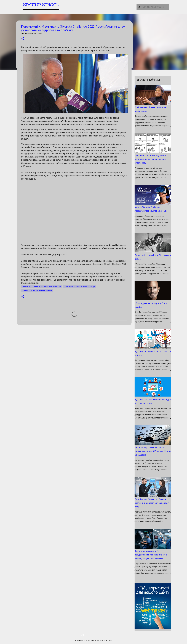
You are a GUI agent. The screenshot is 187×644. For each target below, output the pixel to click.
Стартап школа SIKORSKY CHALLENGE (37, 291)
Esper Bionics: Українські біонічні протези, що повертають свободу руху (152, 503)
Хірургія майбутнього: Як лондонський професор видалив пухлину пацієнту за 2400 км (151, 555)
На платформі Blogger (94, 635)
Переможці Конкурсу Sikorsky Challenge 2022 (42, 287)
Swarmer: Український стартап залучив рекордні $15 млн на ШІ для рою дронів (153, 451)
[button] (23, 39)
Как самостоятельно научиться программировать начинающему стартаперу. (151, 159)
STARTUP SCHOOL (41, 6)
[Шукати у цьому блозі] (156, 7)
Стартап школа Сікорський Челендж (79, 287)
